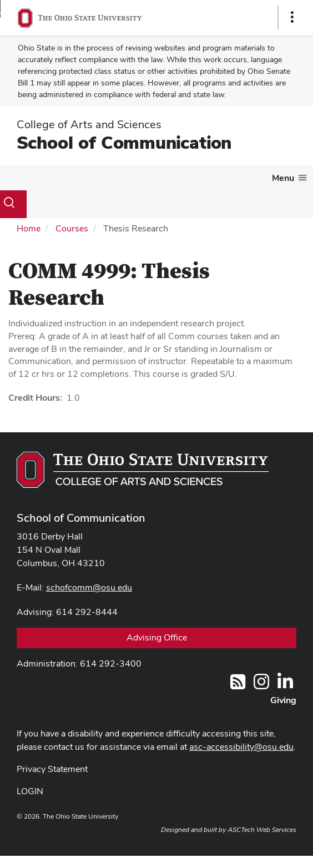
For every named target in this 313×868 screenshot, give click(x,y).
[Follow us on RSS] (238, 685)
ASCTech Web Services (262, 830)
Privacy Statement (52, 769)
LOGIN (30, 791)
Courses (72, 228)
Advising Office (157, 637)
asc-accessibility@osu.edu (241, 747)
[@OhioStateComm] (261, 685)
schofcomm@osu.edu (89, 587)
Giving (283, 700)
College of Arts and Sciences (89, 124)
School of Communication (124, 142)
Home (29, 228)
